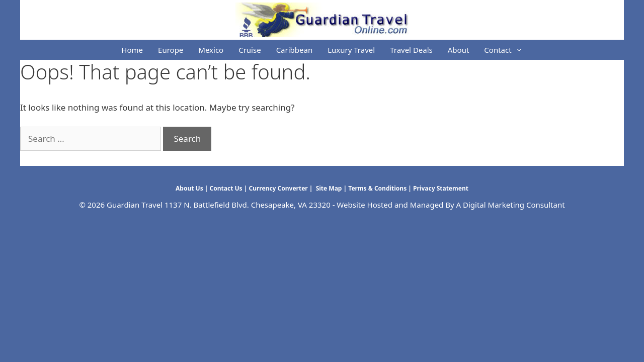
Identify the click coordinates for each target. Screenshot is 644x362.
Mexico (211, 50)
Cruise (250, 50)
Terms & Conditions (377, 188)
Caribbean (295, 50)
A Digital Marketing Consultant (511, 205)
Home (132, 50)
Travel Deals (411, 50)
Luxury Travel (351, 50)
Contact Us (226, 188)
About (459, 50)
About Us (189, 188)
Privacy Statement (441, 188)
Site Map (328, 188)
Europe (171, 50)
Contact (507, 50)
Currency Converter (278, 188)
